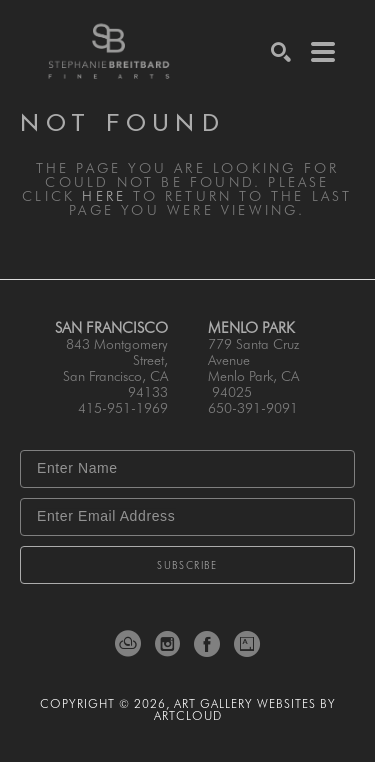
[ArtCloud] (131, 644)
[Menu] (323, 52)
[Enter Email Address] (187, 517)
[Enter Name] (187, 469)
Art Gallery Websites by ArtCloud (245, 709)
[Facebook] (210, 644)
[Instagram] (171, 644)
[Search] (281, 52)
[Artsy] (247, 644)
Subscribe (187, 565)
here (104, 196)
